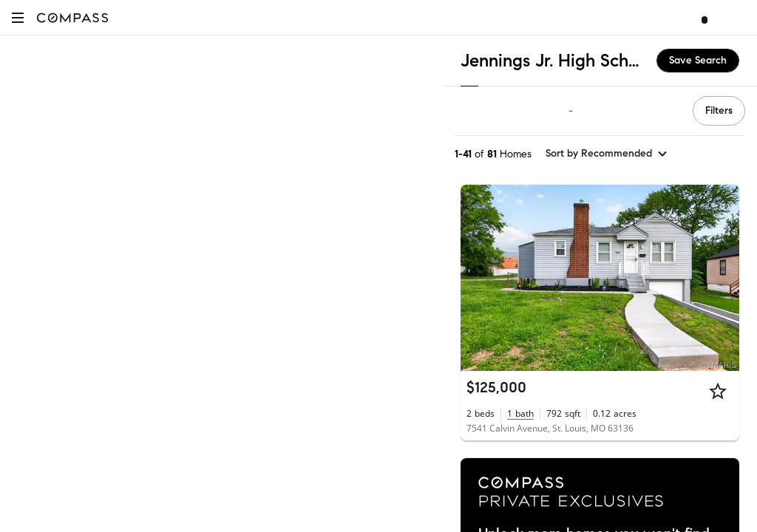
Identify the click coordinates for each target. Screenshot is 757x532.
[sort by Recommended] (607, 154)
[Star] (718, 391)
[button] (18, 17)
